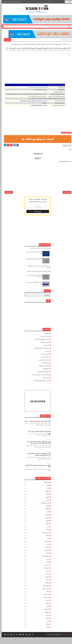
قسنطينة (45, 616)
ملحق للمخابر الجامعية (42, 378)
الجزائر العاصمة (43, 510)
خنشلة (46, 581)
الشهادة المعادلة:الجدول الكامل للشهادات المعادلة (37, 278)
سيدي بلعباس (44, 595)
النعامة (46, 524)
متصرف (45, 358)
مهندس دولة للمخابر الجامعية (40, 387)
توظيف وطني (44, 563)
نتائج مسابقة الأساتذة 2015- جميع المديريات (39, 255)
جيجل (46, 578)
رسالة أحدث (65, 198)
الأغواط (46, 498)
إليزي (46, 492)
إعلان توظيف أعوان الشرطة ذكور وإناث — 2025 (36, 428)
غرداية (46, 607)
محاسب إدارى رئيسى (42, 367)
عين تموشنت (44, 604)
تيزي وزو (45, 572)
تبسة (46, 551)
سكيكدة (45, 589)
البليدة (46, 501)
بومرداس (45, 548)
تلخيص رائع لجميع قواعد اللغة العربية (32, 266)
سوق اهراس (44, 592)
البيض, (58, 56)
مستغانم (45, 619)
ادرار (46, 495)
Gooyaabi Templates (66, 641)
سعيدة (46, 586)
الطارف (45, 516)
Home (67, 44)
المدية (46, 518)
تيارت (46, 566)
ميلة (46, 628)
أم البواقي (45, 489)
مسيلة (46, 622)
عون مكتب (45, 352)
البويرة (46, 504)
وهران (46, 634)
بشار (46, 545)
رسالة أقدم (7, 198)
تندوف (46, 560)
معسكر (46, 625)
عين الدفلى (45, 601)
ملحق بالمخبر (44, 370)
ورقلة (46, 631)
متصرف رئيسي (44, 361)
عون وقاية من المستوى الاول (40, 355)
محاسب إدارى (44, 364)
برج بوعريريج (44, 539)
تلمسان (46, 554)
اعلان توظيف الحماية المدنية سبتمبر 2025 (38, 438)
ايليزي (46, 530)
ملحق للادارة (44, 375)
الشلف (46, 513)
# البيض (62, 136)
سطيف (46, 583)
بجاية (46, 536)
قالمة (46, 613)
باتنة (46, 533)
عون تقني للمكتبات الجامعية (40, 346)
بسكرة (46, 542)
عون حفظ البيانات (43, 349)
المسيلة (45, 521)
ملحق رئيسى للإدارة (42, 372)
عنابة (46, 598)
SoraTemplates (54, 641)
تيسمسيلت (45, 575)
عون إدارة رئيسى (43, 343)
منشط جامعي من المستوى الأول (39, 381)
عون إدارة (45, 340)
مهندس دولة (44, 384)
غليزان (46, 610)
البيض (63, 44)
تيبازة (46, 569)
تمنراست (45, 557)
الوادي (46, 527)
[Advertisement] (36, 74)
